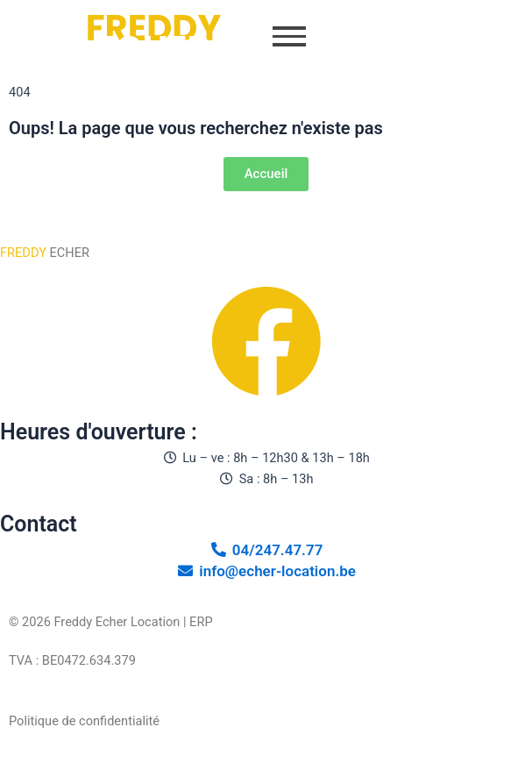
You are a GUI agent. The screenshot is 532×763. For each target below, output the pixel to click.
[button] (289, 39)
